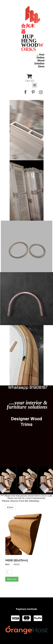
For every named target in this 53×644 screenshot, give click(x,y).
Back (20, 505)
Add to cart (21, 532)
